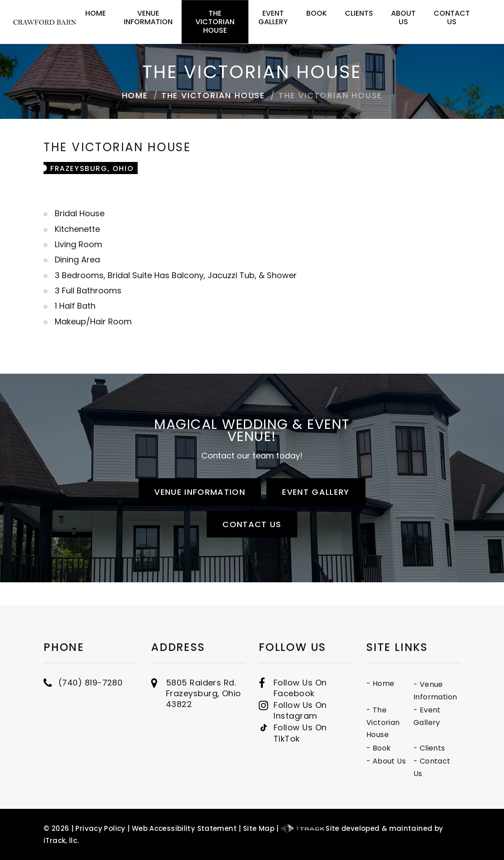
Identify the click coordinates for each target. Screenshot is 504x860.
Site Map (259, 828)
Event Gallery (273, 17)
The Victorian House (215, 22)
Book (317, 13)
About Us (403, 17)
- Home (454, 683)
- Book (452, 748)
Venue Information (148, 17)
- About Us (460, 761)
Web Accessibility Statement (184, 828)
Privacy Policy (100, 828)
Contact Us (452, 17)
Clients (359, 13)
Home (96, 13)
